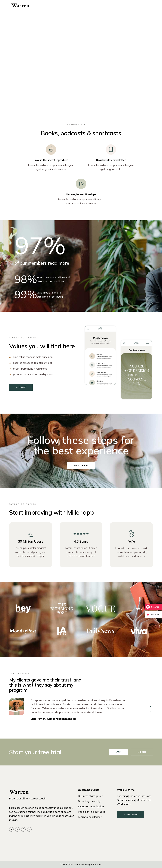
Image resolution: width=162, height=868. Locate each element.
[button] (151, 707)
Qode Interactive (76, 864)
